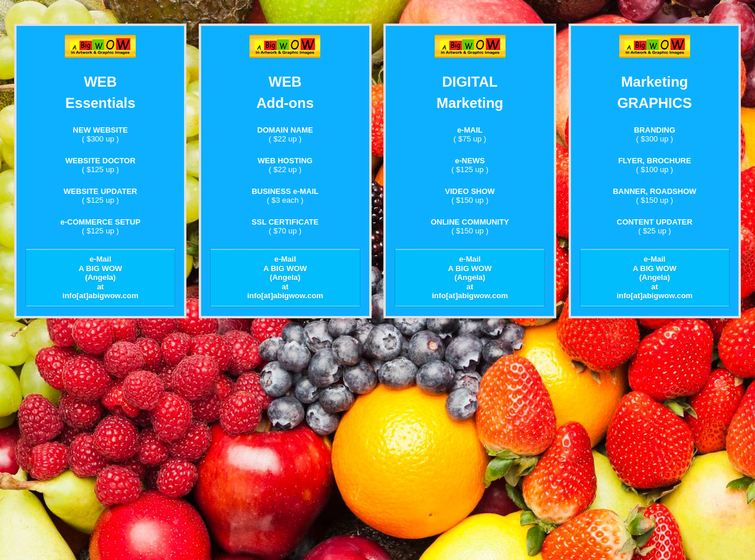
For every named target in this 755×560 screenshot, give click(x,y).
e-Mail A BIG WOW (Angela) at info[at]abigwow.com (101, 277)
